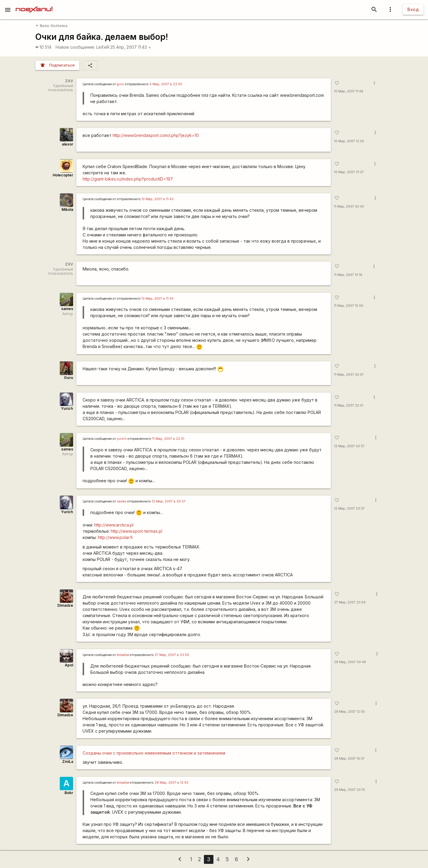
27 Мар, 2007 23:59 (350, 602)
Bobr (69, 793)
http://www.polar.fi (115, 537)
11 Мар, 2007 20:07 (349, 375)
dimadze (123, 655)
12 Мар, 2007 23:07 (349, 509)
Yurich (67, 408)
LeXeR (103, 47)
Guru (69, 378)
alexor (67, 144)
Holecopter (63, 175)
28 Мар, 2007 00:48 (350, 662)
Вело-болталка (52, 26)
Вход (413, 9)
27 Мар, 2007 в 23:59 (172, 655)
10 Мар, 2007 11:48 (349, 91)
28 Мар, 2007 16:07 (349, 759)
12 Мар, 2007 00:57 (349, 446)
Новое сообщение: (75, 47)
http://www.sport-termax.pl (137, 531)
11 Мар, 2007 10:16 (348, 275)
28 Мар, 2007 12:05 (350, 712)
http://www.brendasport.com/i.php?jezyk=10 (156, 135)
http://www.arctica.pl (114, 525)
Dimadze (65, 605)
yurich (122, 439)
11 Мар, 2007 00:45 (349, 207)
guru (120, 84)
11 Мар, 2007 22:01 (349, 405)
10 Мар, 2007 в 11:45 (158, 199)
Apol (69, 665)
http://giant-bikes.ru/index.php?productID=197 (128, 179)
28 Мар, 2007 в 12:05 (171, 783)
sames (67, 309)
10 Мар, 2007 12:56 (349, 141)
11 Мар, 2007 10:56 (349, 306)
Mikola (67, 210)
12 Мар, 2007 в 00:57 (169, 501)
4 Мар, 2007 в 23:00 (166, 84)
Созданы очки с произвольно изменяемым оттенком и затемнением (154, 753)
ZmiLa (68, 762)
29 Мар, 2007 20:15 (350, 790)
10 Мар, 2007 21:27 (349, 172)
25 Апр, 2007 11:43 (131, 47)
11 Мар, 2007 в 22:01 (168, 439)
